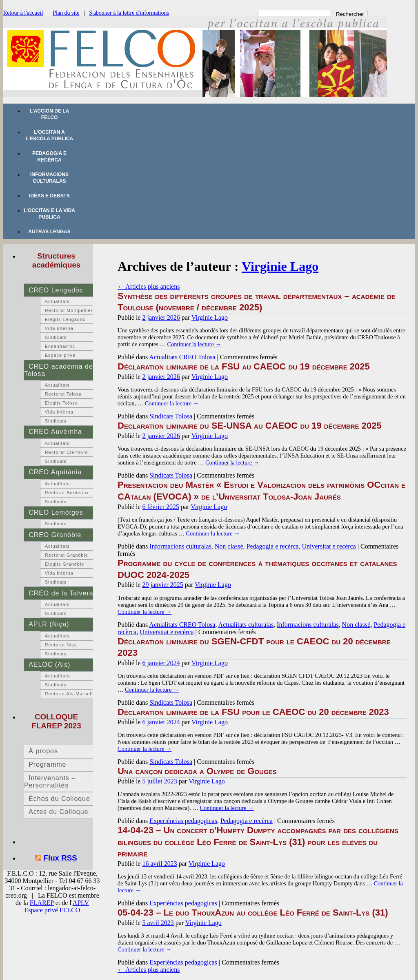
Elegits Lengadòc (65, 319)
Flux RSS (60, 858)
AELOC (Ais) (49, 665)
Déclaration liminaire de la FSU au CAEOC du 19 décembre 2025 (244, 366)
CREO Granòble (55, 535)
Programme (47, 764)
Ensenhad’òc (60, 346)
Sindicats (56, 337)
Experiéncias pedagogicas (183, 821)
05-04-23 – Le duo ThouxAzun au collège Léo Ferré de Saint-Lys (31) (253, 913)
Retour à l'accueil (23, 13)
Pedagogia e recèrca (49, 157)
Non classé (229, 546)
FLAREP (42, 903)
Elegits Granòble (65, 564)
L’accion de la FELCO (50, 114)
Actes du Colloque (58, 812)
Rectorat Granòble (67, 555)
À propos (43, 751)
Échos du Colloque (59, 799)
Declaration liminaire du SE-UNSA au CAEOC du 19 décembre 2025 (250, 426)
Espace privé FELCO (52, 910)
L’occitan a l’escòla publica (49, 135)
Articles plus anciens (149, 286)
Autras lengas (49, 232)
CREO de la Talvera (61, 593)
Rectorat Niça (61, 645)
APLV (81, 903)
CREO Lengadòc (56, 290)
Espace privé (60, 355)
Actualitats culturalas (246, 625)
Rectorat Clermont (67, 452)
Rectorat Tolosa (63, 394)
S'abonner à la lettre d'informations (129, 13)
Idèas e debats (49, 196)
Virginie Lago (280, 266)
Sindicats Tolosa (171, 416)
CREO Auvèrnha (55, 432)
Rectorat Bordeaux (67, 493)
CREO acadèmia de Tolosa (59, 370)
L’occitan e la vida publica (49, 214)
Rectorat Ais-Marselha (71, 694)
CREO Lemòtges (56, 512)
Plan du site (66, 13)
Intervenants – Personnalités (50, 782)
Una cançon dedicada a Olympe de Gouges (197, 771)
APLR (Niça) (49, 624)
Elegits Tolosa (61, 403)
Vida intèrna (59, 328)
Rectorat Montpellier (69, 310)
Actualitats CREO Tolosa (182, 357)
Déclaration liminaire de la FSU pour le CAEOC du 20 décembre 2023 (255, 712)
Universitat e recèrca (329, 546)
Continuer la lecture (194, 344)
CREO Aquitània (55, 472)
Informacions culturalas (49, 178)
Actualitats (57, 301)
